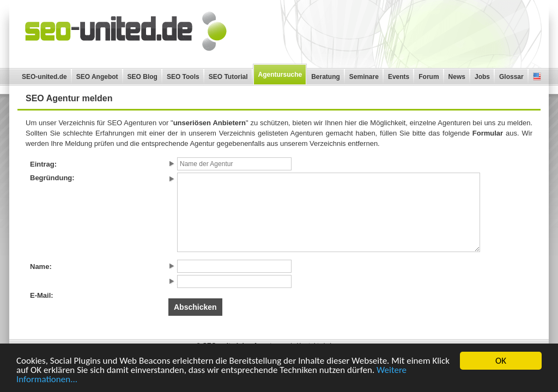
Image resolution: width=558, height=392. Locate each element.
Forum (429, 77)
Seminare (364, 77)
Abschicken (195, 307)
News (457, 77)
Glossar (511, 77)
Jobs (482, 77)
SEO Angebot (97, 77)
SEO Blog (142, 77)
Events (399, 77)
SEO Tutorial (228, 77)
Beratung (326, 77)
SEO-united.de (44, 77)
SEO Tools (183, 77)
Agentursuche (280, 75)
